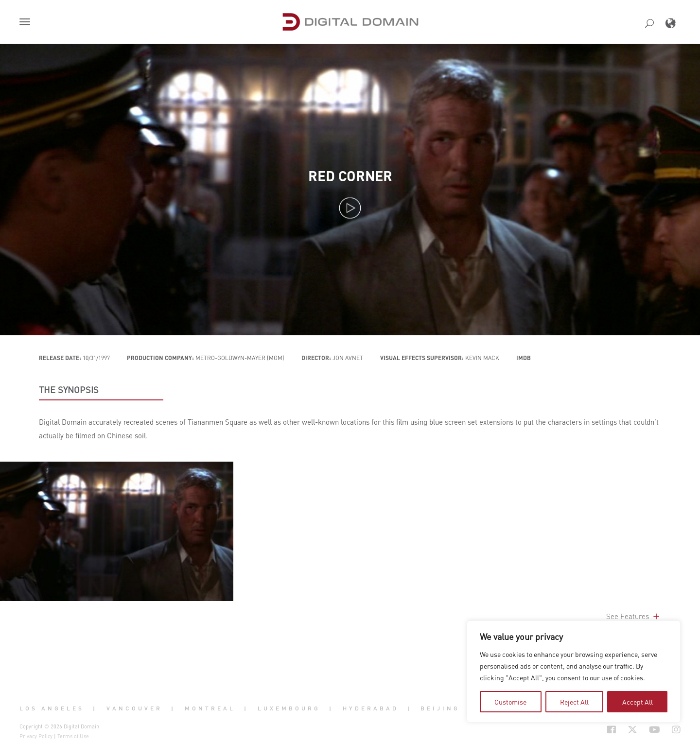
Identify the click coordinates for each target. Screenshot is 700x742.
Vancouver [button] (134, 708)
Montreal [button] (210, 708)
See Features (634, 616)
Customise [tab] (510, 702)
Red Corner (350, 176)
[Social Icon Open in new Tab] (612, 729)
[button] (27, 23)
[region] (574, 672)
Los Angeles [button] (52, 708)
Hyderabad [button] (371, 708)
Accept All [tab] (638, 702)
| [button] (95, 708)
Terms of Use (73, 736)
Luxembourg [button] (289, 708)
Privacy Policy (36, 736)
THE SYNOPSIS (69, 390)
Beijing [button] (440, 708)
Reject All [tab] (574, 702)
